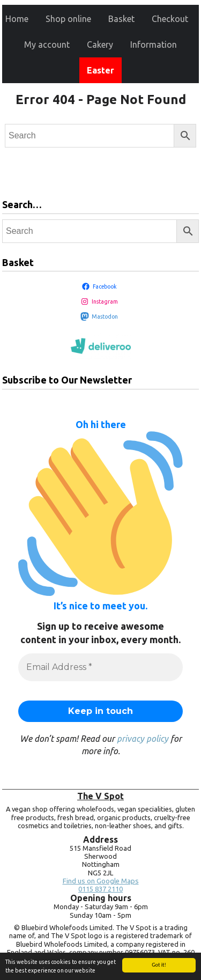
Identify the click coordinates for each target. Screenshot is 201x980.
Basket (121, 19)
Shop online (68, 19)
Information (154, 45)
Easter (100, 70)
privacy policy (143, 739)
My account (47, 45)
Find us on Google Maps (101, 881)
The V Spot (100, 796)
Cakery (100, 45)
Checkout (170, 19)
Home (17, 19)
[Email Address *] (100, 667)
